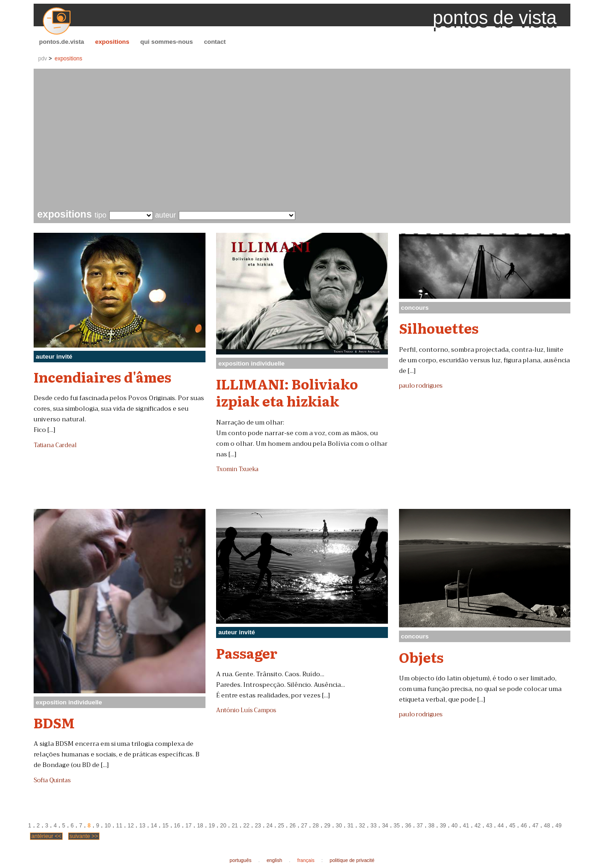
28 (316, 826)
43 (489, 826)
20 (223, 826)
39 (443, 826)
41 (466, 826)
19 (212, 826)
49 (559, 826)
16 (177, 826)
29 (327, 826)
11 (119, 826)
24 (269, 826)
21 (235, 826)
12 (131, 826)
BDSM (54, 722)
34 (385, 826)
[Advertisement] (304, 140)
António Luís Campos (246, 710)
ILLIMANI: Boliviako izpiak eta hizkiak (287, 392)
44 (501, 826)
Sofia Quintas (52, 780)
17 (189, 826)
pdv (43, 59)
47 (535, 826)
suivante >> (84, 836)
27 (304, 826)
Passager (247, 653)
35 (396, 826)
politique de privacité (352, 860)
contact (215, 42)
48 (547, 826)
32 (362, 826)
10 (108, 826)
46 (524, 826)
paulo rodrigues (421, 386)
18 (200, 826)
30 (339, 826)
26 (292, 826)
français (306, 860)
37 (419, 826)
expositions (112, 42)
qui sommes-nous (167, 42)
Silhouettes (439, 328)
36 (408, 826)
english (275, 860)
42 (478, 826)
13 (142, 826)
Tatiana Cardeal (55, 445)
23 (258, 826)
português (240, 860)
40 (454, 826)
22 (246, 826)
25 (281, 826)
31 (350, 826)
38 (431, 826)
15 (165, 826)
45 (512, 826)
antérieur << (46, 836)
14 (154, 826)
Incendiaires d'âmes (103, 377)
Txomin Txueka (237, 469)
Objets (421, 657)
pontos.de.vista (62, 42)
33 (373, 826)
